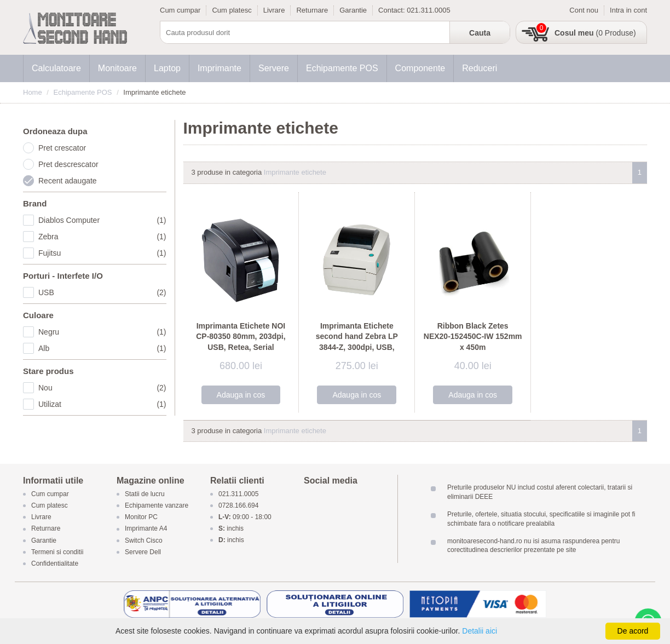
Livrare (274, 10)
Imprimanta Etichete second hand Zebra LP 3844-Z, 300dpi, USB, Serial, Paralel (357, 342)
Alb (102, 348)
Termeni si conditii (57, 552)
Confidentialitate (55, 563)
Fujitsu (102, 253)
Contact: (392, 10)
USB (102, 292)
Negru (102, 332)
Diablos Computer (102, 220)
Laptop (167, 68)
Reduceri (480, 68)
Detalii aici (480, 631)
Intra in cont (628, 10)
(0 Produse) (595, 33)
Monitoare (117, 68)
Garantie (353, 10)
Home (33, 92)
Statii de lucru (145, 494)
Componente (420, 68)
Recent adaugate (68, 181)
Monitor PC (141, 517)
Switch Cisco (144, 540)
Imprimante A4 (146, 529)
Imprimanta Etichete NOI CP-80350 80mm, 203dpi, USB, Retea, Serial (241, 337)
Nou (102, 388)
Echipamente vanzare (157, 505)
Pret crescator (62, 148)
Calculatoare (56, 68)
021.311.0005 (429, 10)
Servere (274, 68)
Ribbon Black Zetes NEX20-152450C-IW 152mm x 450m (473, 337)
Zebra (102, 237)
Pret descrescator (68, 164)
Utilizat (102, 404)
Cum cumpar (180, 10)
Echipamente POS (342, 68)
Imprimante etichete (295, 172)
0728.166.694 (238, 505)
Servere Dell (144, 552)
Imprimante (220, 68)
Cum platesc (232, 10)
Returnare (312, 10)
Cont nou (584, 10)
